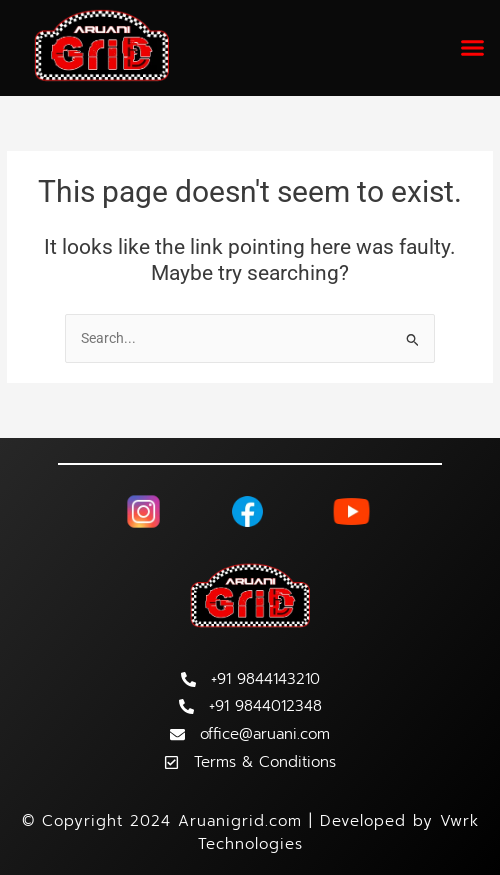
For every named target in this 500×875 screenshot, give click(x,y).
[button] (473, 48)
